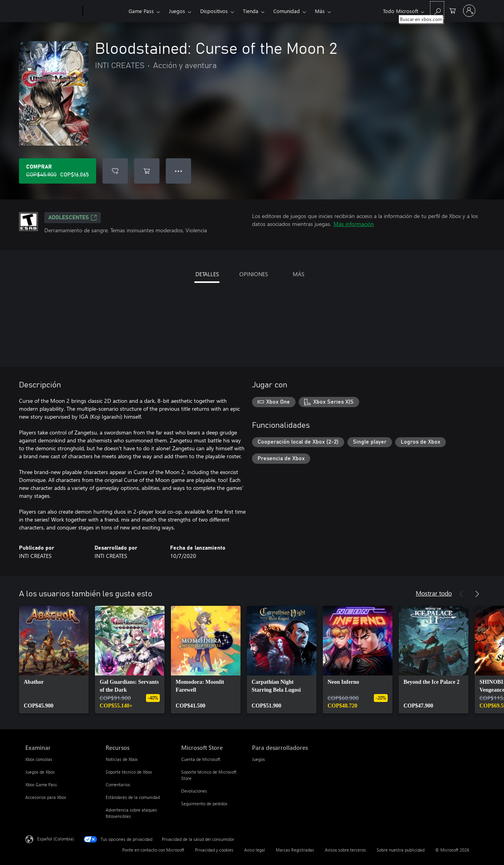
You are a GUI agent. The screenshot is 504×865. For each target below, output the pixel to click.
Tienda (251, 11)
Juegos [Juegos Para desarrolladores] (259, 759)
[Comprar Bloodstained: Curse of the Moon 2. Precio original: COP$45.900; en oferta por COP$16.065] (58, 171)
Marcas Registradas (295, 850)
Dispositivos (214, 11)
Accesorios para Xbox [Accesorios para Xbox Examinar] (46, 797)
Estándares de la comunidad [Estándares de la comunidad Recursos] (133, 797)
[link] (54, 660)
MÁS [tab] (298, 274)
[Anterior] (461, 594)
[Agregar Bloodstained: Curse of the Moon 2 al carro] (147, 171)
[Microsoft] (52, 11)
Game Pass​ (141, 11)
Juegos (177, 11)
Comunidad (287, 11)
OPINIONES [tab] (254, 274)
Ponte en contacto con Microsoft (153, 850)
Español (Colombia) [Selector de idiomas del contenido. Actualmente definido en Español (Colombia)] (56, 839)
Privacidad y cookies (214, 850)
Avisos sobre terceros (345, 850)
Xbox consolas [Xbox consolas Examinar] (39, 759)
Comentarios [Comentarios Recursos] (118, 784)
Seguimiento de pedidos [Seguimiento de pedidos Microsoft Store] (204, 803)
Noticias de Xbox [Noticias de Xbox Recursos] (122, 759)
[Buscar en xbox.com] (437, 10)
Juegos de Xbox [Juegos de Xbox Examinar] (40, 772)
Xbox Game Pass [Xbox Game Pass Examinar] (41, 784)
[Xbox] (105, 11)
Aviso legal (255, 850)
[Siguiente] (477, 594)
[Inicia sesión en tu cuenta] (469, 11)
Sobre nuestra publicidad (401, 850)
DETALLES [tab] (207, 274)
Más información (354, 224)
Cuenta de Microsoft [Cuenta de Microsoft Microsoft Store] (201, 759)
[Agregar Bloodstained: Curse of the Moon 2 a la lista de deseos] (115, 171)
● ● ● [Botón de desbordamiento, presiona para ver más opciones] (179, 171)
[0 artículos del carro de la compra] (453, 10)
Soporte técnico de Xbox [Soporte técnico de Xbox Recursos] (129, 772)
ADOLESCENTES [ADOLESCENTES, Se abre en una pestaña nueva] (73, 218)
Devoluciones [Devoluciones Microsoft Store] (194, 791)
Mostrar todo (434, 593)
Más (320, 11)
